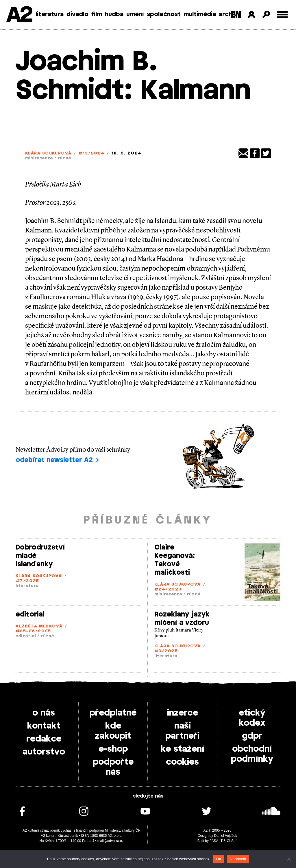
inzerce (183, 713)
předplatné (113, 713)
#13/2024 (91, 153)
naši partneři (182, 731)
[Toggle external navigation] (282, 15)
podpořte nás (113, 767)
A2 (19, 15)
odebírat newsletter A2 (57, 460)
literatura (50, 14)
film (97, 14)
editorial (30, 614)
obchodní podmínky (252, 754)
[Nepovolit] (289, 859)
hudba (114, 14)
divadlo (77, 14)
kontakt (44, 726)
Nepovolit (238, 859)
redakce (44, 739)
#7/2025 (27, 581)
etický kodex (252, 718)
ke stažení (183, 749)
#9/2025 (166, 651)
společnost (164, 14)
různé (64, 158)
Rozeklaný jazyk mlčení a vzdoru (182, 619)
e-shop (113, 749)
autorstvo (44, 752)
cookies (182, 762)
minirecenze (39, 158)
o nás (44, 713)
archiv (228, 14)
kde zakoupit (113, 731)
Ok (219, 859)
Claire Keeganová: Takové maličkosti (175, 560)
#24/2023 (168, 589)
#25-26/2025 (33, 631)
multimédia (200, 14)
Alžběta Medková (39, 626)
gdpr (252, 736)
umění (135, 14)
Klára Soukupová (48, 153)
